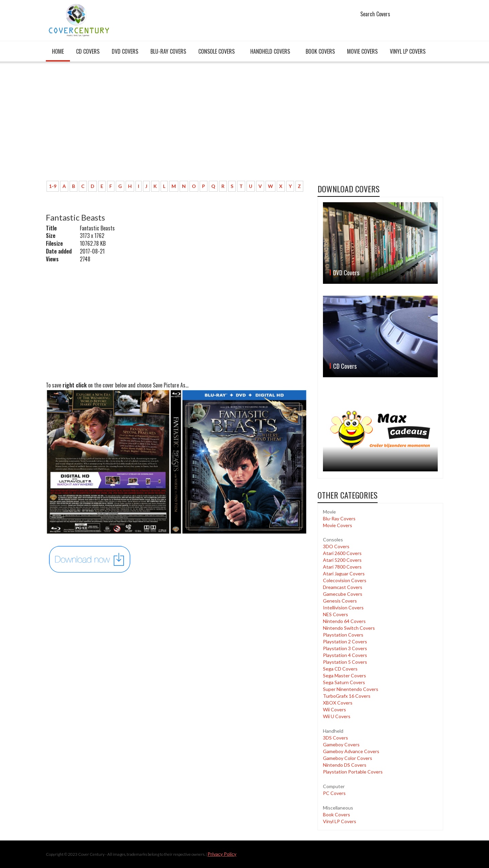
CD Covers (88, 51)
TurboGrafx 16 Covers (347, 696)
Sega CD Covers (340, 669)
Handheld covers (270, 51)
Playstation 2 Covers (345, 641)
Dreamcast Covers (343, 587)
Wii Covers (334, 709)
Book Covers (320, 51)
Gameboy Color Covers (348, 758)
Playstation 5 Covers (345, 662)
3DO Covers (336, 546)
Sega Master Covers (345, 675)
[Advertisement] (177, 125)
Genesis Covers (340, 601)
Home (58, 51)
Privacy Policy (222, 854)
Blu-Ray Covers (168, 51)
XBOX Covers (338, 703)
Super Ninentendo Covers (351, 689)
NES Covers (336, 614)
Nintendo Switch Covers (349, 628)
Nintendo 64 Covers (344, 621)
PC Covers (334, 793)
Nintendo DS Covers (345, 765)
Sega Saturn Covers (344, 682)
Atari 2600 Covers (342, 553)
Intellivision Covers (343, 607)
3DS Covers (336, 738)
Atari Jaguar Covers (344, 574)
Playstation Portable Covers (353, 772)
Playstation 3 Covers (345, 648)
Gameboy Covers (341, 744)
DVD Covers (125, 51)
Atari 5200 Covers (342, 560)
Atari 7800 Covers (342, 567)
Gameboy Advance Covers (351, 751)
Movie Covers (362, 51)
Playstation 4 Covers (345, 655)
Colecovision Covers (345, 580)
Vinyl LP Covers (408, 51)
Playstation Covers (343, 635)
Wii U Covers (337, 716)
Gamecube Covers (343, 594)
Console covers (216, 51)
